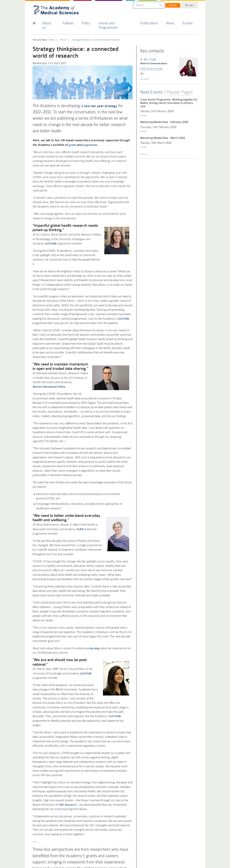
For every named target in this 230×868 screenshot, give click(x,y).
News (173, 22)
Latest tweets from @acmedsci (53, 803)
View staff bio (147, 68)
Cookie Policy (38, 848)
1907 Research (99, 670)
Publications (152, 22)
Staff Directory (132, 831)
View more (146, 148)
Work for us (131, 835)
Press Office (108, 815)
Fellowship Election (111, 823)
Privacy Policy (50, 848)
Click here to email (150, 59)
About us (51, 22)
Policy (90, 22)
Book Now (145, 104)
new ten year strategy (97, 96)
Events (190, 22)
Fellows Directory (110, 819)
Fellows (71, 22)
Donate (169, 5)
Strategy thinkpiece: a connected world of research (92, 33)
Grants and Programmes (119, 22)
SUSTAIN (51, 266)
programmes (81, 125)
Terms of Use (62, 848)
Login (188, 5)
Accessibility (73, 848)
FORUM (129, 819)
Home (50, 33)
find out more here (69, 750)
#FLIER (108, 530)
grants (64, 125)
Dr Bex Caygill (148, 51)
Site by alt (194, 845)
